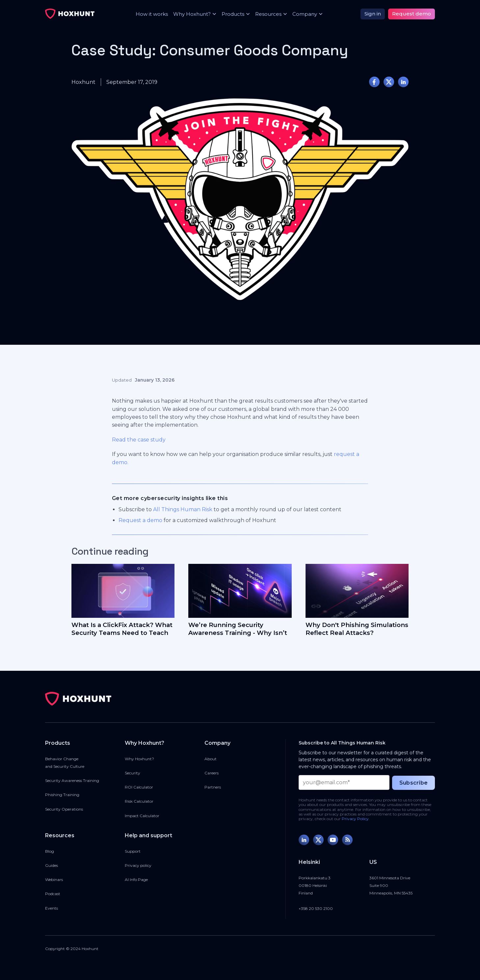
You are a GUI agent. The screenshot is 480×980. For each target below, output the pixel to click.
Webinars (54, 879)
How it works (152, 14)
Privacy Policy (355, 819)
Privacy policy (138, 865)
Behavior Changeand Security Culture (65, 763)
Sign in (373, 14)
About (211, 759)
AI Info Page (136, 879)
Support (133, 851)
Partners (213, 787)
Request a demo (140, 520)
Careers (212, 773)
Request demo (412, 14)
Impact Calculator (142, 816)
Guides (52, 865)
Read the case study (139, 440)
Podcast (53, 894)
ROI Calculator (139, 787)
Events (52, 908)
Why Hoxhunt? (139, 759)
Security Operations (64, 809)
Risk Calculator (139, 801)
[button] (192, 14)
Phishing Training (62, 795)
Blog (50, 851)
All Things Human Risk (183, 509)
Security (133, 773)
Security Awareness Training (72, 780)
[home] (70, 14)
